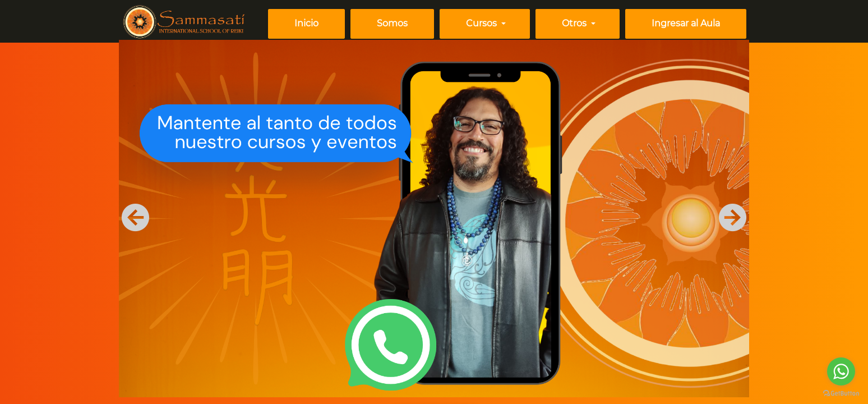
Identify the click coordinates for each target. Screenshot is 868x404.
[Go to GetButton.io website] (841, 393)
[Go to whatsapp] (841, 371)
